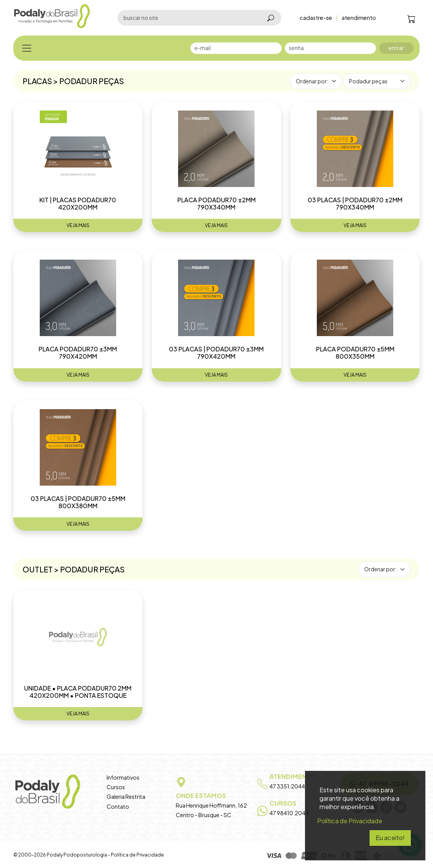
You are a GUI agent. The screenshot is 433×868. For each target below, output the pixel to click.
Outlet (38, 569)
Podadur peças (92, 81)
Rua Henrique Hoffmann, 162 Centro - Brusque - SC (216, 796)
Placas (38, 81)
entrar (396, 48)
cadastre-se (316, 18)
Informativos (123, 777)
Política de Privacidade (137, 855)
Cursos (116, 787)
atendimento (359, 18)
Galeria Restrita (126, 796)
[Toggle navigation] (27, 48)
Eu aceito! (390, 838)
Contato (118, 806)
